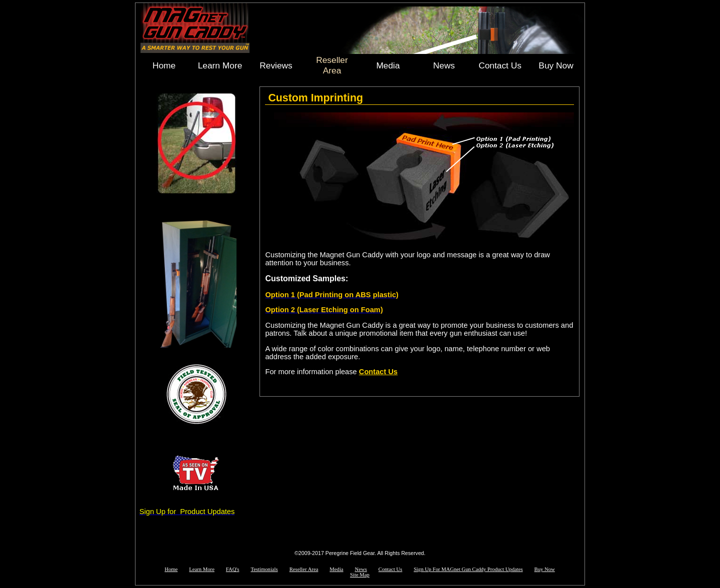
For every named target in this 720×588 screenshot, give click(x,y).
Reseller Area (332, 65)
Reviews (276, 65)
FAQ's (233, 569)
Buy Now (556, 65)
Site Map (360, 575)
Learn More (220, 65)
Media (388, 65)
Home (164, 65)
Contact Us (500, 65)
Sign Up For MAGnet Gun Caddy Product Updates (468, 569)
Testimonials (264, 569)
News (444, 65)
